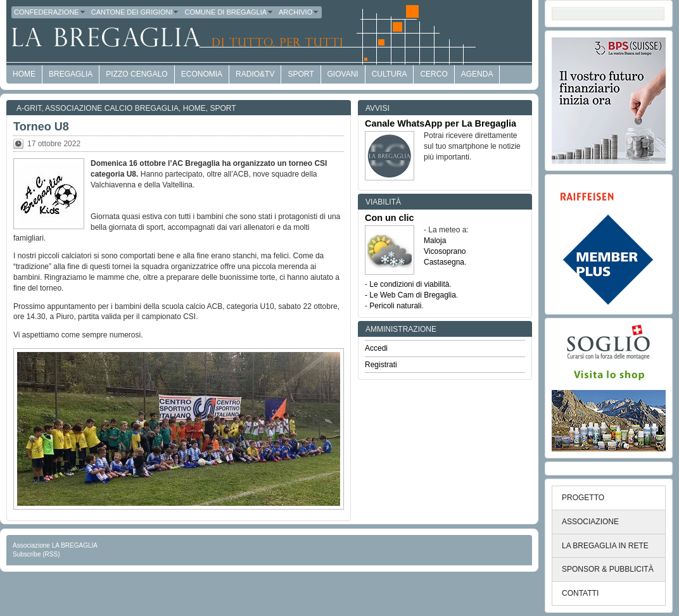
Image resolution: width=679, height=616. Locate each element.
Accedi (376, 348)
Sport (301, 74)
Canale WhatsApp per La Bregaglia (441, 123)
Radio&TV (255, 74)
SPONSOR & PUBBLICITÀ (608, 569)
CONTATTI (580, 593)
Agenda (477, 74)
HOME (24, 74)
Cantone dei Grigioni (136, 12)
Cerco (434, 74)
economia (202, 74)
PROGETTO (583, 498)
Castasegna (444, 262)
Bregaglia (71, 74)
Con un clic (390, 218)
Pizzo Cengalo (136, 74)
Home (194, 108)
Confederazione (50, 12)
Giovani (343, 74)
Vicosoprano (445, 251)
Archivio (299, 12)
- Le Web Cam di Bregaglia (410, 295)
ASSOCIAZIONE (590, 522)
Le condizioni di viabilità (409, 284)
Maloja (435, 241)
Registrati (381, 365)
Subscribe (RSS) (36, 554)
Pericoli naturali (395, 306)
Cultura (390, 74)
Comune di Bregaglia (229, 12)
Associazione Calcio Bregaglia (112, 108)
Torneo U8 (41, 127)
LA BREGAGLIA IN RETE (605, 546)
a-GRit (29, 108)
